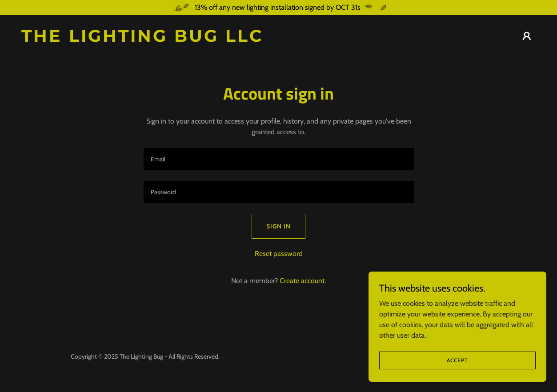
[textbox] (279, 159)
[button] (527, 36)
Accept (457, 360)
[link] (146, 39)
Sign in (278, 226)
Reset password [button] (279, 254)
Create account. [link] (303, 281)
